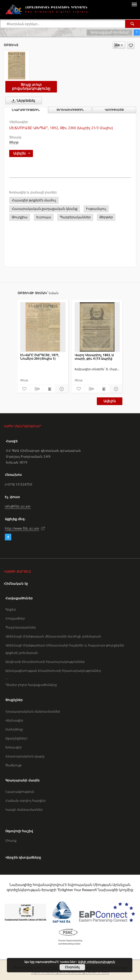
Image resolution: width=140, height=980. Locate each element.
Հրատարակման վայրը (25, 756)
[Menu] (134, 4)
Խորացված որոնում (109, 32)
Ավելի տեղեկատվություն (96, 962)
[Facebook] (8, 537)
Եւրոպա (44, 217)
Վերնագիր (14, 720)
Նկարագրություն (20, 792)
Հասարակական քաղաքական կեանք (45, 209)
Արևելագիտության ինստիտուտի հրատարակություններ (53, 671)
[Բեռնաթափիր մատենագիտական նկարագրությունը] (37, 389)
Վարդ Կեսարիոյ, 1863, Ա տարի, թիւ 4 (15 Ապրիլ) (94, 357)
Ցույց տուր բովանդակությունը (31, 86)
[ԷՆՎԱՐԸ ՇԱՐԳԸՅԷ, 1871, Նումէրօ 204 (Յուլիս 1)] (43, 327)
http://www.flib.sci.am (22, 528)
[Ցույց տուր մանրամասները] (61, 389)
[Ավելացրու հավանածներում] (131, 45)
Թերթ (14, 142)
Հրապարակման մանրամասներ (33, 711)
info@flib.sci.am (18, 506)
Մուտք (11, 840)
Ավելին (110, 401)
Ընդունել (72, 967)
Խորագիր (14, 747)
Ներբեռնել (22, 101)
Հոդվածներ (15, 618)
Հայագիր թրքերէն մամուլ (34, 200)
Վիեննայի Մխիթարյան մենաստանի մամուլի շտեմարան (53, 636)
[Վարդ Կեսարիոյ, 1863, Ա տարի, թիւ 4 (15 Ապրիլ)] (97, 327)
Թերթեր (106, 217)
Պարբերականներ (75, 217)
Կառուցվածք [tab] (114, 110)
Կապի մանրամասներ (24, 809)
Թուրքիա (20, 217)
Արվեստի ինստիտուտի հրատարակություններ (45, 662)
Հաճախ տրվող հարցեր (26, 801)
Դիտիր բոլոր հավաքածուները (31, 685)
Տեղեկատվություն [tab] (70, 110)
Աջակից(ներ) (16, 738)
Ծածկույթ (13, 765)
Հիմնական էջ (16, 584)
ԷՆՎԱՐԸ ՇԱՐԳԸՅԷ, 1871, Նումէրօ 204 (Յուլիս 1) (40, 357)
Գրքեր (11, 609)
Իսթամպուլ (96, 209)
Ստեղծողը (14, 729)
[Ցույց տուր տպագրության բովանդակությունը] (49, 389)
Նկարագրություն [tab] (26, 110)
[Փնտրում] (133, 24)
